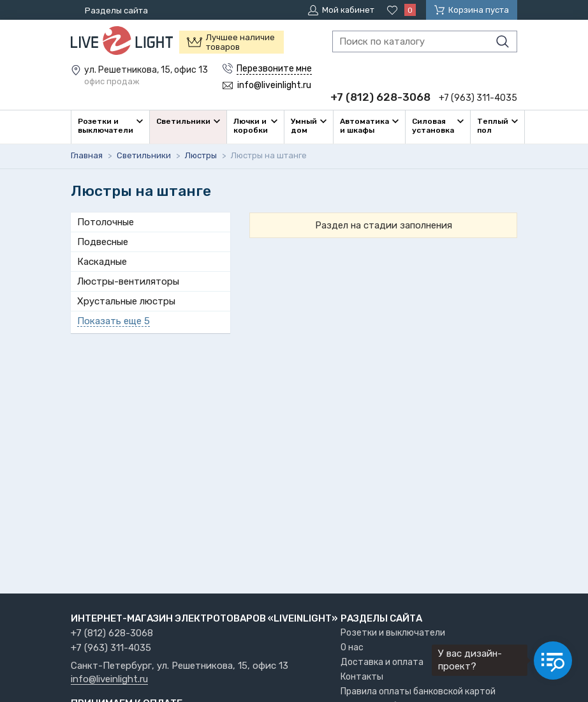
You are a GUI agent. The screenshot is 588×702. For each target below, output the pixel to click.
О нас (352, 647)
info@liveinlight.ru (109, 680)
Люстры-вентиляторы (128, 281)
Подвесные (103, 242)
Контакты (362, 677)
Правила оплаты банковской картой (418, 691)
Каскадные (102, 262)
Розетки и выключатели (393, 633)
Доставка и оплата (382, 662)
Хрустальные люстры (126, 301)
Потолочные (106, 222)
